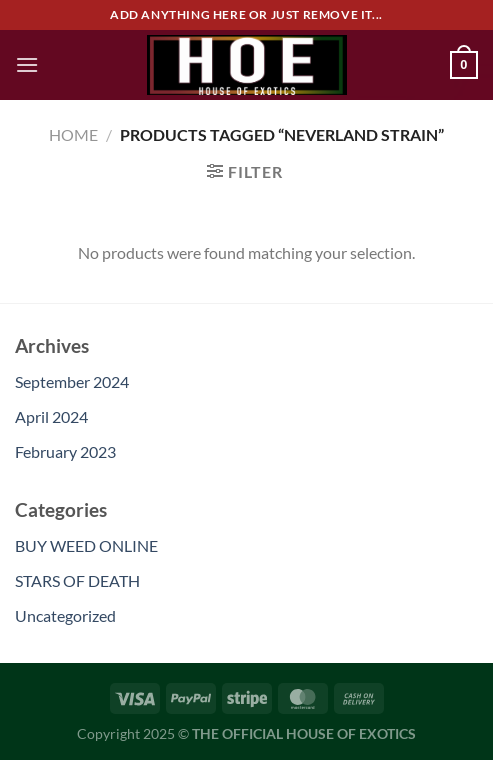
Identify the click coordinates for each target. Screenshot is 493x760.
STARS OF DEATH (77, 580)
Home (73, 134)
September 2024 (72, 381)
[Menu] (27, 64)
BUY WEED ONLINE (86, 545)
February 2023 (65, 451)
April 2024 (51, 416)
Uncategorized (65, 615)
